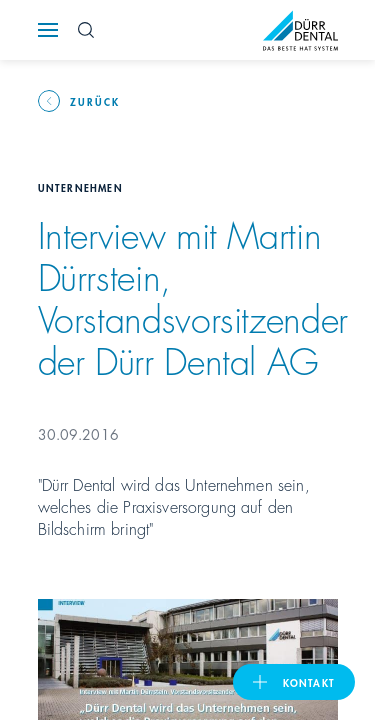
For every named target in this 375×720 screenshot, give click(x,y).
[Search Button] (86, 30)
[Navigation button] (48, 30)
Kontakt (309, 682)
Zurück (95, 101)
